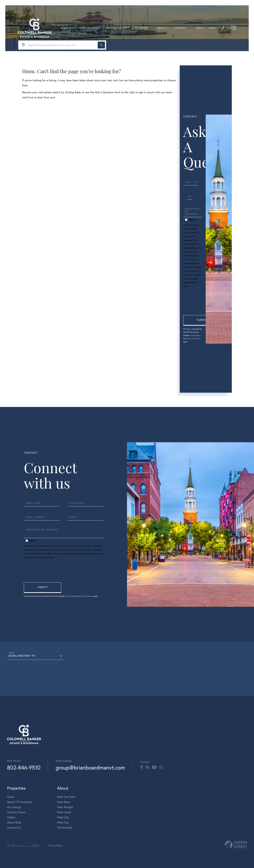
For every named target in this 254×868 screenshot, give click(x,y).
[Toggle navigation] (234, 28)
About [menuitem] (162, 28)
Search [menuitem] (66, 28)
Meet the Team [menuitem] (66, 797)
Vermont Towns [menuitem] (16, 812)
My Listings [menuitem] (14, 807)
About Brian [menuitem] (14, 822)
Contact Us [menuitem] (14, 828)
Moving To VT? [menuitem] (117, 28)
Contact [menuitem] (180, 28)
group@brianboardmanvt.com (90, 767)
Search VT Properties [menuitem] (20, 802)
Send (202, 320)
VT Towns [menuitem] (142, 28)
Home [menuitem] (11, 797)
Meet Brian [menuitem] (64, 802)
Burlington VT (22, 656)
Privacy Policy (195, 335)
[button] (101, 45)
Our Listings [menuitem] (89, 28)
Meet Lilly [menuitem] (63, 817)
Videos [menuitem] (11, 817)
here (78, 92)
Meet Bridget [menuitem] (65, 807)
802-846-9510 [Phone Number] (24, 767)
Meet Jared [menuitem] (64, 812)
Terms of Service (193, 338)
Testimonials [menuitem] (65, 828)
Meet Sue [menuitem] (63, 822)
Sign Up (200, 28)
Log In (212, 28)
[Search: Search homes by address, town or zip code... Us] (62, 45)
